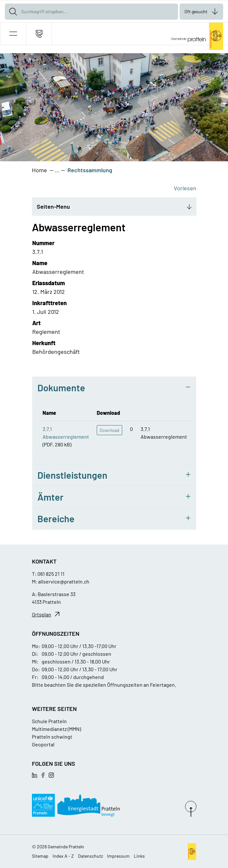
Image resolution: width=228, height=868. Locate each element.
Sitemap (40, 856)
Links (139, 856)
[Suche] (13, 12)
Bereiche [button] (56, 519)
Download (109, 430)
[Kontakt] (39, 34)
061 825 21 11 (51, 574)
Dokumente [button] (61, 388)
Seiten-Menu (53, 206)
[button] (13, 34)
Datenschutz (90, 856)
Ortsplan (42, 614)
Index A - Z (63, 856)
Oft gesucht (196, 11)
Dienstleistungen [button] (72, 475)
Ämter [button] (50, 497)
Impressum (118, 856)
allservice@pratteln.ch (64, 581)
